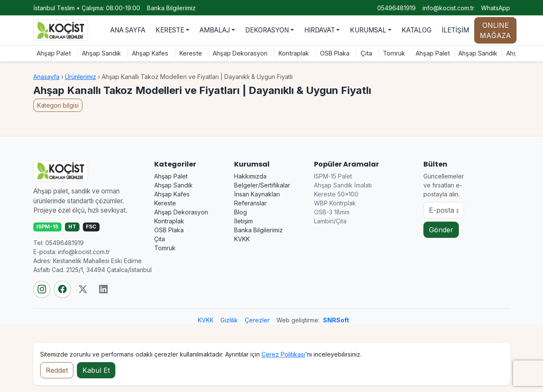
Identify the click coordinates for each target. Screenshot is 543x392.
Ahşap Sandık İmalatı (343, 185)
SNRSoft (336, 320)
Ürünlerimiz (81, 77)
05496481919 (396, 8)
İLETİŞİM (455, 30)
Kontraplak (291, 53)
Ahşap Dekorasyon (238, 53)
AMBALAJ (215, 30)
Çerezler (257, 320)
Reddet (57, 370)
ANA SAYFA (128, 30)
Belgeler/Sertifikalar (262, 185)
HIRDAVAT (320, 30)
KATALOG (417, 30)
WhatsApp (496, 8)
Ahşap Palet (51, 53)
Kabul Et (96, 370)
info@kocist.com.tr (448, 8)
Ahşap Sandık (99, 53)
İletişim (244, 221)
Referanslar (250, 203)
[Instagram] (42, 290)
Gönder (441, 230)
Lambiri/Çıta (330, 221)
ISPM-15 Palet (333, 176)
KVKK (242, 239)
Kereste (188, 53)
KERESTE (170, 30)
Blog (241, 212)
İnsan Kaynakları (257, 194)
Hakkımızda (250, 176)
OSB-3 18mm (332, 212)
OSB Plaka (332, 53)
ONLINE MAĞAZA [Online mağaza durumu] (495, 30)
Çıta (364, 53)
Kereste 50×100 (336, 194)
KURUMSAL (368, 30)
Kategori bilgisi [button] (58, 105)
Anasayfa (46, 77)
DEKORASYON (267, 30)
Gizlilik (229, 320)
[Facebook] (62, 290)
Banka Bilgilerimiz (171, 8)
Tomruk (391, 53)
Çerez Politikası (283, 354)
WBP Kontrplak (335, 203)
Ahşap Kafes (148, 53)
